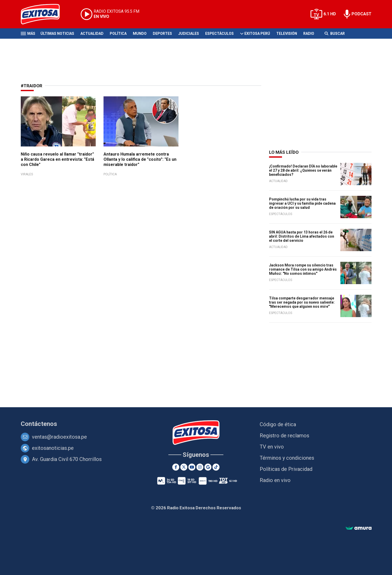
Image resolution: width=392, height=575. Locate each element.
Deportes (162, 34)
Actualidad (92, 34)
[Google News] (208, 467)
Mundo (140, 34)
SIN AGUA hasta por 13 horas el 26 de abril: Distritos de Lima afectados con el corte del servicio (302, 236)
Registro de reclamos (284, 436)
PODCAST (362, 14)
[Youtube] (192, 467)
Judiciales (189, 34)
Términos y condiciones (287, 458)
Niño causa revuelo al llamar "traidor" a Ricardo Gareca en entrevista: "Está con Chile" (57, 159)
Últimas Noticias (57, 34)
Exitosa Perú (257, 34)
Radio (309, 34)
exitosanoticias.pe (53, 448)
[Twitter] (184, 467)
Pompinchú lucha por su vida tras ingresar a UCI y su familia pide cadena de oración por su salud (302, 203)
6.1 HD (330, 14)
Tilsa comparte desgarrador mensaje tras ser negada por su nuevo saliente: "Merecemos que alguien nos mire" (302, 302)
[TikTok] (216, 467)
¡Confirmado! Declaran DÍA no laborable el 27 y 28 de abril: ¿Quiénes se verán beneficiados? (303, 170)
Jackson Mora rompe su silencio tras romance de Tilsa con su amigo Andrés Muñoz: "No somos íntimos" (303, 269)
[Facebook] (176, 467)
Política (118, 34)
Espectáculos (219, 34)
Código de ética (278, 424)
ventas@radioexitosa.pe (59, 437)
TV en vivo (272, 447)
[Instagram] (200, 467)
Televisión (287, 34)
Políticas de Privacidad (286, 469)
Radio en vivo (275, 480)
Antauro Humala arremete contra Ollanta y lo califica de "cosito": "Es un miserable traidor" (140, 159)
